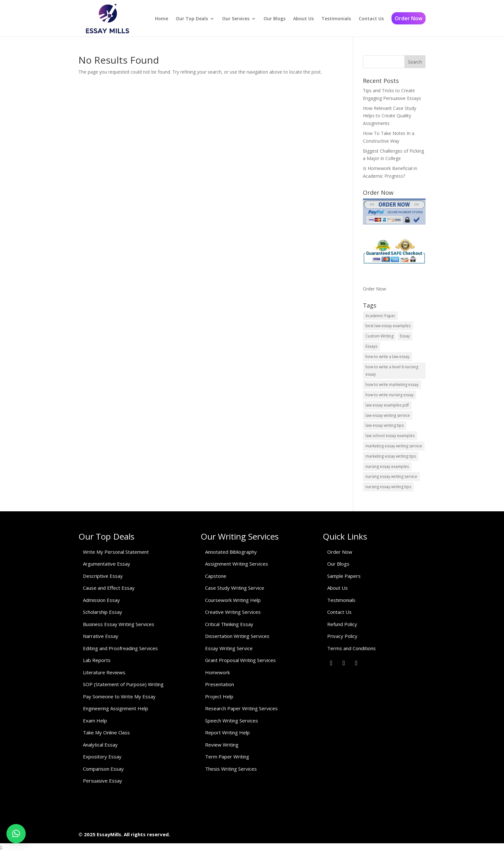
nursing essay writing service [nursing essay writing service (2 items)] (391, 476)
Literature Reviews (104, 672)
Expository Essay (102, 757)
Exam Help (95, 721)
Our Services (236, 19)
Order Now (409, 18)
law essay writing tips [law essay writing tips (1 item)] (385, 425)
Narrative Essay (101, 636)
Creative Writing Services (233, 612)
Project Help (219, 696)
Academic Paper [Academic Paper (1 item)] (380, 316)
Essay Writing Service (229, 648)
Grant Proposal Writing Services (240, 660)
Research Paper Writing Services (241, 708)
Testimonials (336, 19)
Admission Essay (101, 600)
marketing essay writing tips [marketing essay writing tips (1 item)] (391, 456)
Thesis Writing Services (231, 769)
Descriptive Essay (103, 576)
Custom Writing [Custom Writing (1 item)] (379, 336)
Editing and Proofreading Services (120, 648)
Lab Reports (97, 660)
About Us (303, 19)
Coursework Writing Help (233, 600)
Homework (217, 672)
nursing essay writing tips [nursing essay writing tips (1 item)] (388, 487)
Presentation (220, 684)
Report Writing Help (227, 732)
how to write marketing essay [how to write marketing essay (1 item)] (392, 385)
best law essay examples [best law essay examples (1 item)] (388, 326)
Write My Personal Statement (116, 552)
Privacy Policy (342, 636)
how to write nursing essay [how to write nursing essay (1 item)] (390, 395)
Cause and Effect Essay (109, 588)
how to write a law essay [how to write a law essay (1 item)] (387, 357)
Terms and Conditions (351, 648)
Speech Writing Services (232, 721)
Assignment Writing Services (237, 564)
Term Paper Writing (227, 757)
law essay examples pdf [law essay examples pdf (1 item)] (387, 405)
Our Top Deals (192, 19)
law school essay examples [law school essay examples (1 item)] (390, 436)
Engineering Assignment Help (116, 708)
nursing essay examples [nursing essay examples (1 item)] (387, 466)
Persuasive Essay (103, 781)
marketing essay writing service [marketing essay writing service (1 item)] (394, 446)
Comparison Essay (103, 769)
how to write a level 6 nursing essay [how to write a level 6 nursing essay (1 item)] (392, 371)
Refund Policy (342, 624)
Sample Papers (344, 576)
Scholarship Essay (103, 612)
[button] (16, 834)
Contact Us (371, 19)
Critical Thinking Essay (229, 624)
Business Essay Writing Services (119, 624)
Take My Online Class (106, 732)
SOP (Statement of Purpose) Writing (123, 684)
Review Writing (222, 745)
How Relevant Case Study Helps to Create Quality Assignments (390, 116)
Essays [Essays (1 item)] (371, 346)
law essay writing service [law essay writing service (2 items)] (388, 415)
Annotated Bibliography (231, 552)
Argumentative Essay (107, 564)
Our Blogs (274, 19)
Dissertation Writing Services (237, 636)
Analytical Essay (100, 745)
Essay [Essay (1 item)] (405, 336)
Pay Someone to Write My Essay (119, 696)
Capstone (216, 576)
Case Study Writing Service (235, 588)
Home (162, 19)
